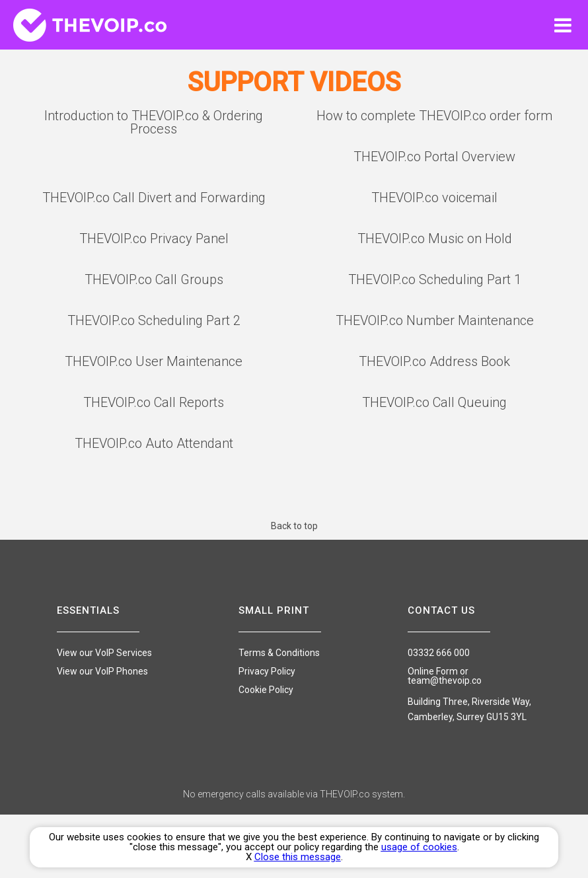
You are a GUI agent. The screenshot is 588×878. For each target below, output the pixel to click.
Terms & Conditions (279, 653)
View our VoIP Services (104, 653)
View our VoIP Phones (102, 671)
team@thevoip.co (445, 680)
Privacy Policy (267, 671)
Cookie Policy (266, 690)
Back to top (294, 526)
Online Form (433, 671)
